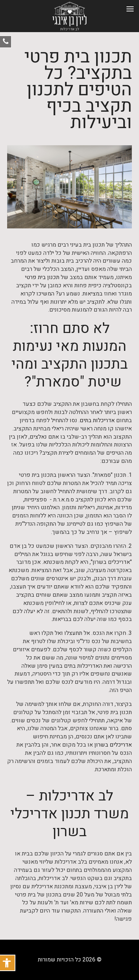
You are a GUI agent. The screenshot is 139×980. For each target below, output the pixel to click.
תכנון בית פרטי (42, 277)
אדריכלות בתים (97, 421)
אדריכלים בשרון (113, 745)
